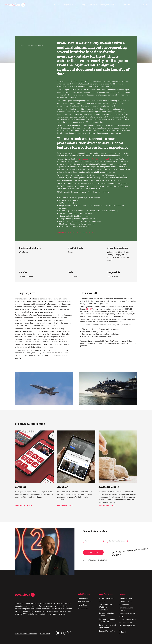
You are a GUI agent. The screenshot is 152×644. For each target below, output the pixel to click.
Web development (85, 602)
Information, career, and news (102, 5)
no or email (117, 541)
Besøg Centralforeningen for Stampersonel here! (76, 232)
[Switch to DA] (141, 5)
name (93, 541)
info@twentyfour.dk (127, 626)
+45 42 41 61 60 (126, 623)
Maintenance (83, 608)
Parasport (20, 487)
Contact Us (127, 5)
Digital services (70, 5)
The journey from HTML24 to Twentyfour (105, 607)
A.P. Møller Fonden (109, 487)
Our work (55, 5)
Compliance (45, 634)
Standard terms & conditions (26, 634)
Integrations (82, 605)
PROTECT (62, 487)
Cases (23, 46)
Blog (83, 5)
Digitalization (83, 598)
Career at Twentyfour (107, 631)
